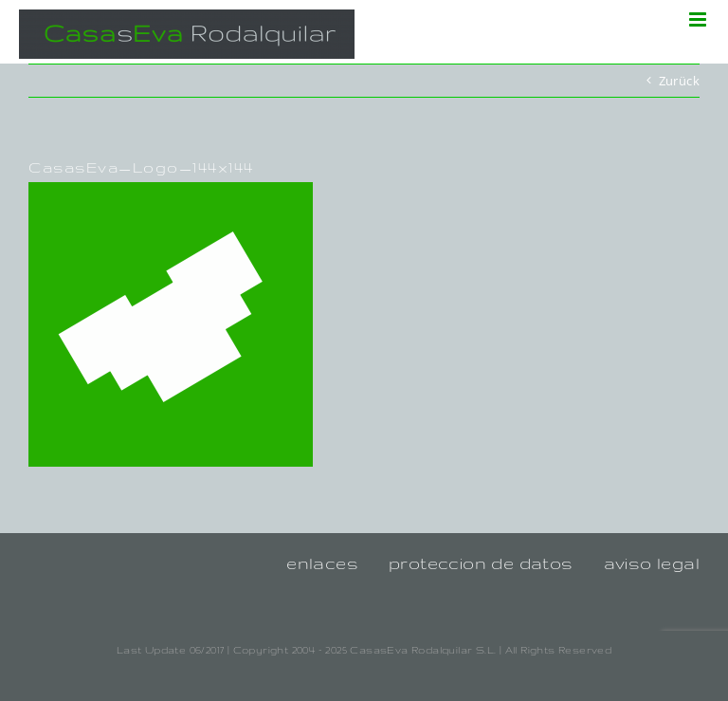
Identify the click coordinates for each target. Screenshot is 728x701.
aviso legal (652, 563)
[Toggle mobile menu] (699, 19)
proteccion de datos (481, 563)
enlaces (322, 563)
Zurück (679, 81)
